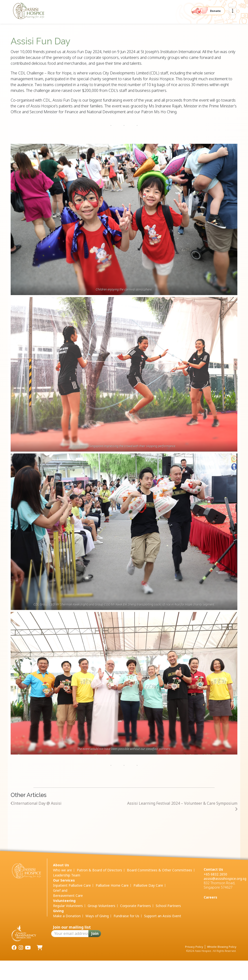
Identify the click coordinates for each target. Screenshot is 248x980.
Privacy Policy (194, 947)
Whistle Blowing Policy (222, 947)
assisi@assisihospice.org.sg (225, 879)
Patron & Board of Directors (99, 870)
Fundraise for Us (126, 916)
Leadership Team (67, 875)
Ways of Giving (97, 916)
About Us (61, 865)
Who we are (62, 870)
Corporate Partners (136, 906)
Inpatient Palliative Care (72, 885)
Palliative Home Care (112, 885)
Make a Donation (67, 916)
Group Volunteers (101, 906)
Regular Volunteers (68, 906)
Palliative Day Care (148, 885)
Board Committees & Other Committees (159, 870)
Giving (58, 911)
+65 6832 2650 (215, 874)
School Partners (168, 906)
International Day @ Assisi (36, 803)
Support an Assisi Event (163, 916)
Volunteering (64, 901)
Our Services (64, 880)
